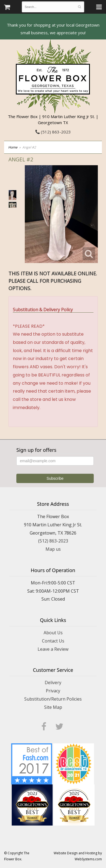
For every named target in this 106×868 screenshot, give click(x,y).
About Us (53, 633)
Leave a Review (53, 649)
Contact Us (53, 641)
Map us (53, 549)
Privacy (53, 691)
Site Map (53, 707)
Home (13, 147)
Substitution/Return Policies (53, 699)
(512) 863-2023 (53, 132)
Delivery (53, 683)
